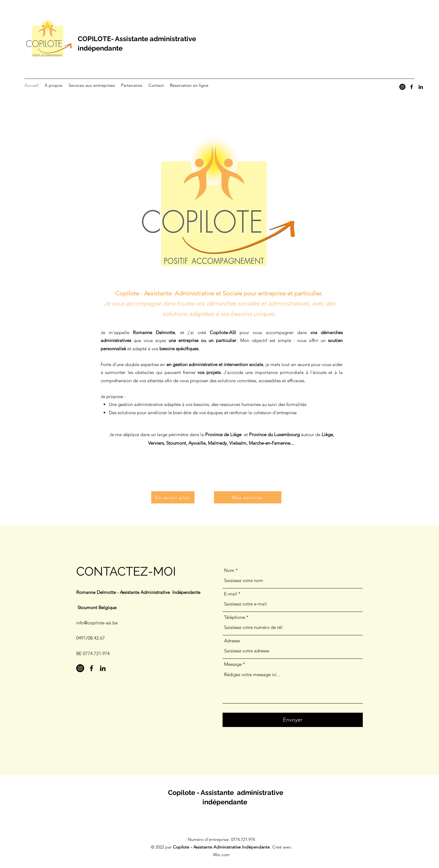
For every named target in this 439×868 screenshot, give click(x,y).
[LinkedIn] (421, 87)
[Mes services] (248, 497)
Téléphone (235, 617)
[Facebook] (412, 87)
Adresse (232, 641)
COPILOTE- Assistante (113, 39)
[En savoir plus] (173, 497)
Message (233, 664)
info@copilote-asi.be (97, 623)
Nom (229, 570)
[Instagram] (402, 87)
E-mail (231, 594)
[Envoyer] (293, 720)
